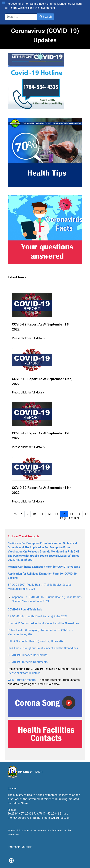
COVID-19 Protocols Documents (28, 662)
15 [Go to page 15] (71, 514)
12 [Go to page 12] (49, 514)
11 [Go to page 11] (42, 514)
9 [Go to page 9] (27, 514)
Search (46, 17)
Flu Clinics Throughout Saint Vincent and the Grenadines (43, 648)
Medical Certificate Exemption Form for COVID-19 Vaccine (44, 567)
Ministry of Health (25, 772)
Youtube (27, 847)
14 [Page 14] (64, 514)
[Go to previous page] (22, 514)
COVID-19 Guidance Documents (28, 655)
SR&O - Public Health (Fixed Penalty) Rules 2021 (38, 616)
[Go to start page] (15, 514)
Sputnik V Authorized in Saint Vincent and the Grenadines (43, 623)
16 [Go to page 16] (79, 514)
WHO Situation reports (22, 680)
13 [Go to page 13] (57, 514)
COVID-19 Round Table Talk (25, 610)
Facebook (14, 847)
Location (12, 788)
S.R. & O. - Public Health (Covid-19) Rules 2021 (36, 641)
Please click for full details (28, 338)
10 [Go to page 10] (34, 514)
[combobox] (21, 17)
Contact (12, 810)
